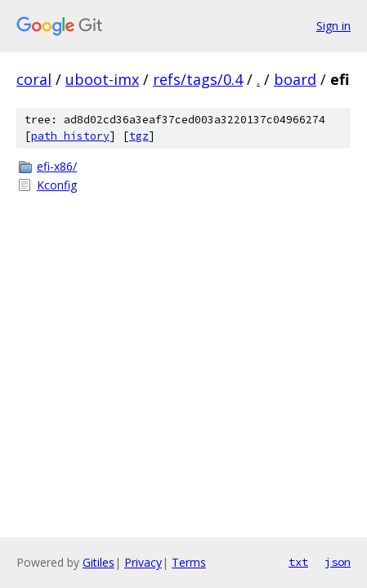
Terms (189, 562)
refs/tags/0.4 (198, 79)
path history (70, 136)
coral (34, 79)
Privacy (143, 562)
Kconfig (57, 185)
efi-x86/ (57, 166)
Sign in (333, 26)
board (295, 79)
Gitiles (98, 562)
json (338, 562)
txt (298, 562)
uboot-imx (102, 79)
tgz (139, 136)
